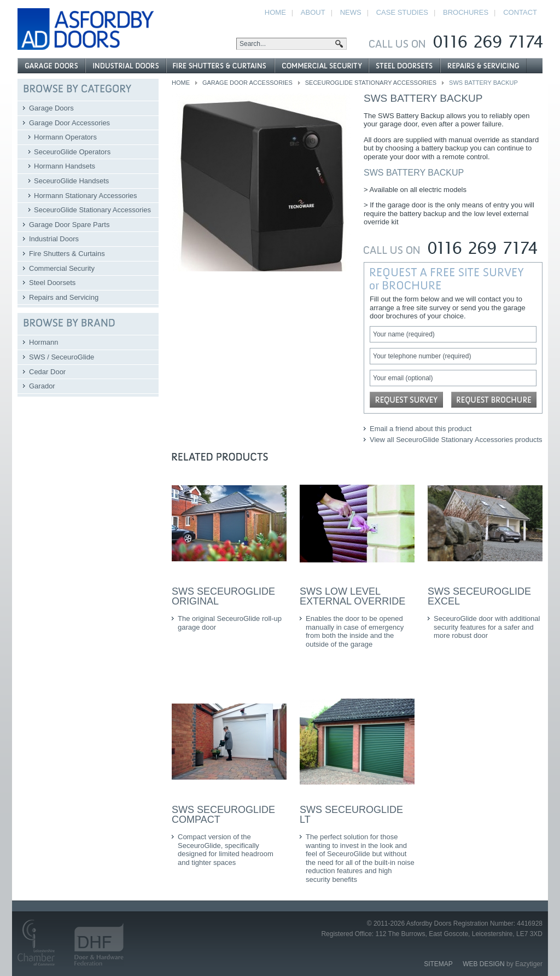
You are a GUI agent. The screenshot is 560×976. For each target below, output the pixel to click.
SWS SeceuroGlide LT (351, 815)
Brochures (466, 12)
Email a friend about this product (421, 429)
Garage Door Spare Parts (69, 225)
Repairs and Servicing (64, 297)
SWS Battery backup (423, 98)
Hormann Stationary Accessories (86, 196)
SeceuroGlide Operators (72, 152)
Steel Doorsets (52, 283)
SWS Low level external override (352, 596)
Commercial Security (62, 268)
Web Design (484, 964)
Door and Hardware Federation (94, 943)
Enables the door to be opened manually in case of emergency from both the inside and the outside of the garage (355, 631)
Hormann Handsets (65, 166)
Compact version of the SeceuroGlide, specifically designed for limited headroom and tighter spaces (226, 850)
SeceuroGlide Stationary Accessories (371, 83)
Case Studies (402, 12)
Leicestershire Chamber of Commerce (41, 943)
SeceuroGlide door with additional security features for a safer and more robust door (487, 627)
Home (181, 83)
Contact (520, 12)
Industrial (126, 66)
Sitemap (438, 964)
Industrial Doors (54, 239)
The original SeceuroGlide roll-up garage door (230, 623)
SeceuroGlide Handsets (71, 181)
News (351, 12)
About (313, 12)
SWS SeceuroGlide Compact (223, 815)
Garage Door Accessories (247, 83)
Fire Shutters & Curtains (67, 254)
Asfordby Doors (86, 29)
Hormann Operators (65, 137)
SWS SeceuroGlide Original (223, 596)
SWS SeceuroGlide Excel (479, 596)
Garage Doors (51, 108)
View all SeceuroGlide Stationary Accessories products (456, 440)
